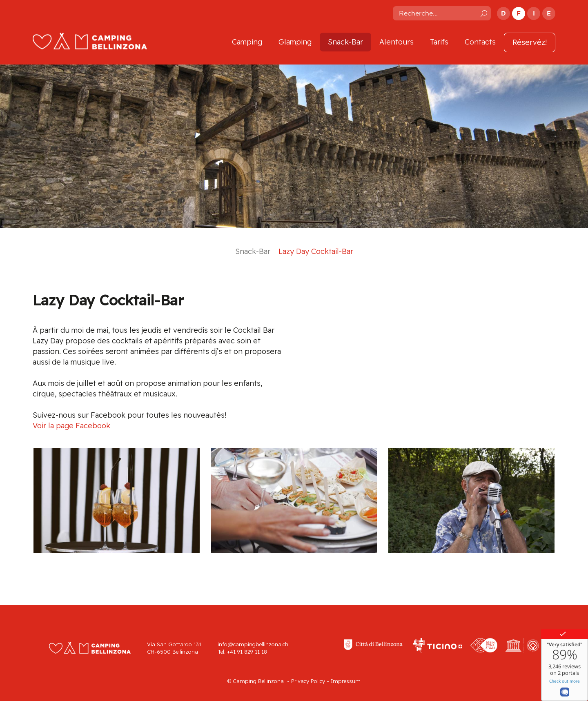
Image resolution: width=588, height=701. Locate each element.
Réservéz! (530, 42)
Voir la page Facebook (71, 426)
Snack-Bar (345, 42)
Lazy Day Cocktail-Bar (316, 251)
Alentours (396, 42)
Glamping (295, 42)
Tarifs (439, 42)
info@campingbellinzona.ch (253, 644)
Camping (247, 42)
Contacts (480, 42)
